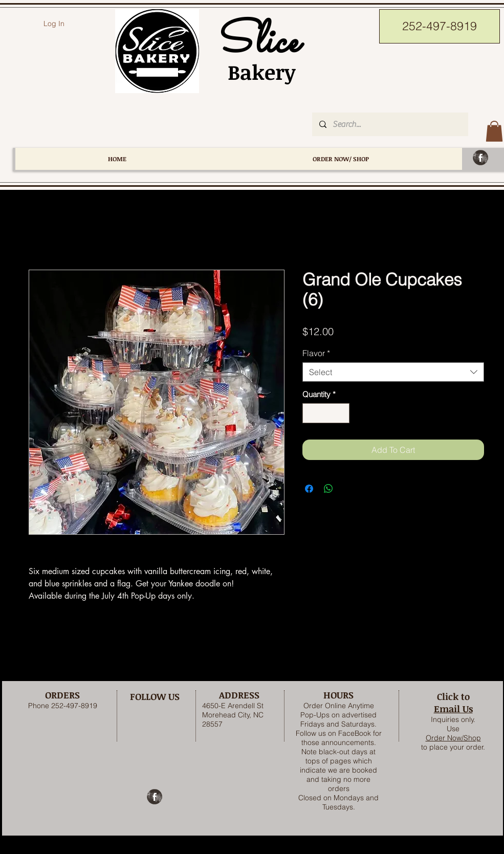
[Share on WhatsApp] (328, 489)
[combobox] (393, 372)
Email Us (453, 709)
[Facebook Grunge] (480, 158)
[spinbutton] (326, 413)
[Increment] (341, 413)
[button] (494, 131)
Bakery (256, 72)
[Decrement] (311, 413)
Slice (256, 43)
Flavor (316, 353)
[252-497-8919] (440, 26)
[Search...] (390, 124)
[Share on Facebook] (309, 489)
